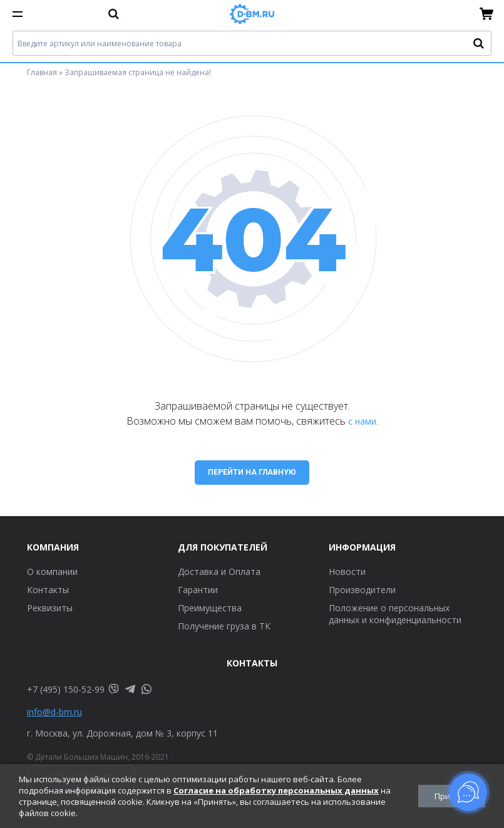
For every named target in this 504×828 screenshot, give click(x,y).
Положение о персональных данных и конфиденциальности (395, 614)
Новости (347, 572)
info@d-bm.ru (54, 712)
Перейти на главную (252, 472)
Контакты (48, 590)
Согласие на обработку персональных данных (276, 790)
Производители (362, 590)
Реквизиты (50, 608)
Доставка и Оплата (219, 572)
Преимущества (210, 608)
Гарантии (198, 590)
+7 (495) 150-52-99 (66, 689)
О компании (52, 572)
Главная (42, 72)
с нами (362, 421)
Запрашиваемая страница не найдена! (138, 72)
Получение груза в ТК (224, 626)
